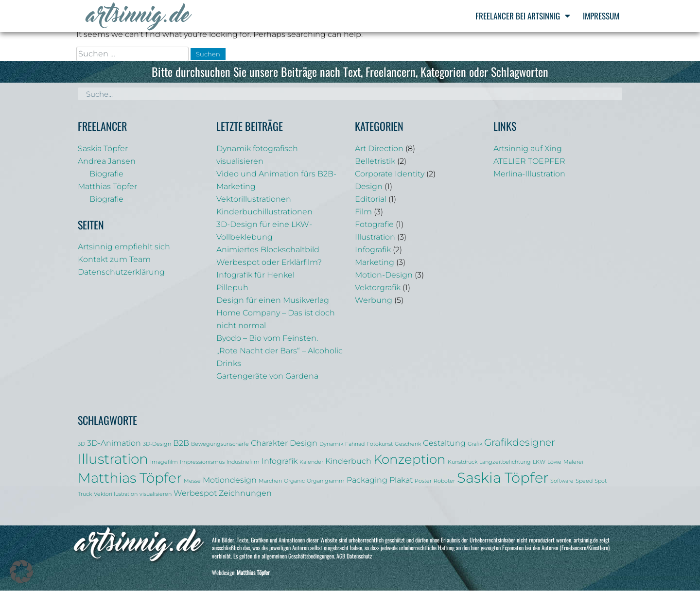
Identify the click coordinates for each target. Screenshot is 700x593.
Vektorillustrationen (254, 202)
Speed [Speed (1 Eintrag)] (584, 484)
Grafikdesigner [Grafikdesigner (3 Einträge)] (520, 445)
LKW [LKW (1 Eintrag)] (539, 465)
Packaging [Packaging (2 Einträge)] (367, 483)
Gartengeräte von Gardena (267, 379)
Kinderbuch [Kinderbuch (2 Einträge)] (348, 464)
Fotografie (374, 227)
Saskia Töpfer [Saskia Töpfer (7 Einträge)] (503, 480)
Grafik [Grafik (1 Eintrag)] (475, 447)
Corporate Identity (390, 177)
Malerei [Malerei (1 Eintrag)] (573, 465)
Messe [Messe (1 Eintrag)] (192, 484)
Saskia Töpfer (103, 151)
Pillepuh (232, 290)
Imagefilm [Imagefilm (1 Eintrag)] (164, 465)
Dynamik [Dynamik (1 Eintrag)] (331, 447)
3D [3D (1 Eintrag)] (81, 447)
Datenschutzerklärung (121, 275)
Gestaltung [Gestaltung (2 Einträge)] (444, 446)
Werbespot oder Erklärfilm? (269, 265)
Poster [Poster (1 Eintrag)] (423, 484)
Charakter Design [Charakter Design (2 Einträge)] (284, 446)
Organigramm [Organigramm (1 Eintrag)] (326, 484)
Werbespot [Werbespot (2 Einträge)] (195, 496)
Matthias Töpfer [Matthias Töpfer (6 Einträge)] (130, 481)
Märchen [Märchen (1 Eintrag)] (270, 484)
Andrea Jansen (107, 164)
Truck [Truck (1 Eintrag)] (85, 497)
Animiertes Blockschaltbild (268, 253)
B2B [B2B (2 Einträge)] (181, 446)
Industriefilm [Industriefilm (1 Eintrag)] (243, 465)
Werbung (374, 303)
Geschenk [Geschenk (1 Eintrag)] (408, 447)
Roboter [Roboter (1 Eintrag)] (444, 484)
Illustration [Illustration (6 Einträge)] (113, 462)
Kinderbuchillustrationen (264, 215)
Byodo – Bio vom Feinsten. (267, 341)
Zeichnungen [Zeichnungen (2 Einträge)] (245, 496)
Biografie (106, 177)
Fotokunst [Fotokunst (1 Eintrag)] (380, 447)
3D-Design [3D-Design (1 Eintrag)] (157, 447)
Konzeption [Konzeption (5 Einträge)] (410, 462)
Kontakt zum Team (114, 262)
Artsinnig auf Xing (528, 151)
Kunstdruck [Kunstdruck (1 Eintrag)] (463, 465)
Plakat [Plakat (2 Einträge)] (401, 483)
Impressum (601, 16)
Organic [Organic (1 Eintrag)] (294, 484)
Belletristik (375, 164)
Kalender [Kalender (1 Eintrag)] (311, 465)
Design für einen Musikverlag (273, 303)
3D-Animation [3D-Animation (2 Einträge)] (114, 446)
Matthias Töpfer (107, 189)
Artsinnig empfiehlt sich (124, 250)
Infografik (373, 253)
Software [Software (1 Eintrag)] (562, 484)
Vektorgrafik (378, 290)
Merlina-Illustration (529, 177)
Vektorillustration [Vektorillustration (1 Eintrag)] (116, 497)
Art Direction (379, 151)
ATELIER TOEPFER (529, 164)
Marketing (375, 265)
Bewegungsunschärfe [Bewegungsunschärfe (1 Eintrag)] (220, 447)
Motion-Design (384, 278)
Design (369, 189)
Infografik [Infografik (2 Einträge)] (280, 464)
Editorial (371, 202)
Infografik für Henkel (255, 278)
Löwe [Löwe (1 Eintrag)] (554, 465)
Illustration (375, 240)
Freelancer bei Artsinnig (523, 16)
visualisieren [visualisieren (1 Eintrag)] (156, 497)
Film (363, 215)
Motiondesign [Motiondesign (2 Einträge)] (230, 483)
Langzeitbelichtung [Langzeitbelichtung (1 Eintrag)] (505, 465)
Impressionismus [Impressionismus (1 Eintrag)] (202, 465)
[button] (21, 572)
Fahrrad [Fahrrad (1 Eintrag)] (355, 447)
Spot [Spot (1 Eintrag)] (601, 484)
